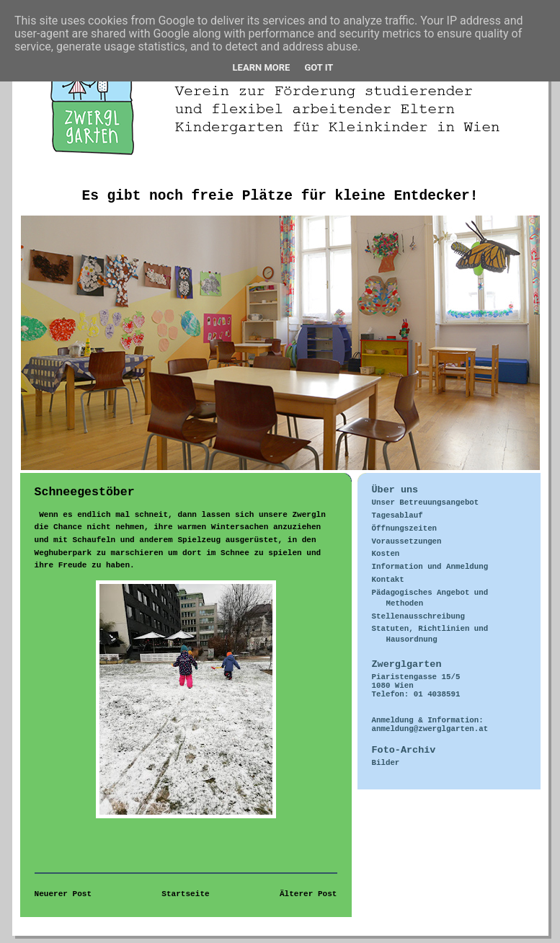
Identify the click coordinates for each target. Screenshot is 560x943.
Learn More (262, 67)
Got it (319, 67)
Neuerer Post (63, 894)
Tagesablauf (397, 515)
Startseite (185, 894)
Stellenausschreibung (418, 616)
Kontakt (388, 580)
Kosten (386, 554)
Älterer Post (308, 894)
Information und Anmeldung (430, 567)
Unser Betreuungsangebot (426, 503)
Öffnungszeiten (405, 528)
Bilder (386, 763)
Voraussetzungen (407, 541)
